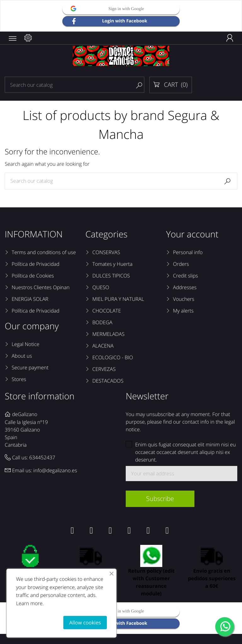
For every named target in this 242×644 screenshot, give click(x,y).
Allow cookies (85, 623)
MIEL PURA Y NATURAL (118, 299)
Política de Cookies (33, 276)
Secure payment (30, 367)
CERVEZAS (104, 369)
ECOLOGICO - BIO (113, 357)
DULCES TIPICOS (111, 276)
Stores (19, 379)
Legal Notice (26, 344)
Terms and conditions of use (44, 252)
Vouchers (184, 299)
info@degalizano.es (55, 470)
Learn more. (30, 603)
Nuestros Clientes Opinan (41, 287)
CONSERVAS (106, 252)
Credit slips (185, 276)
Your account (192, 234)
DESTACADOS (108, 381)
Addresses (185, 287)
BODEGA (102, 322)
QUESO (101, 287)
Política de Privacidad (35, 264)
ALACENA (103, 346)
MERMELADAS (108, 334)
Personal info (188, 252)
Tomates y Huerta (112, 264)
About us (22, 356)
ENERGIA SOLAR (30, 299)
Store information (40, 396)
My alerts (183, 311)
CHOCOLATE (107, 311)
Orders (181, 264)
